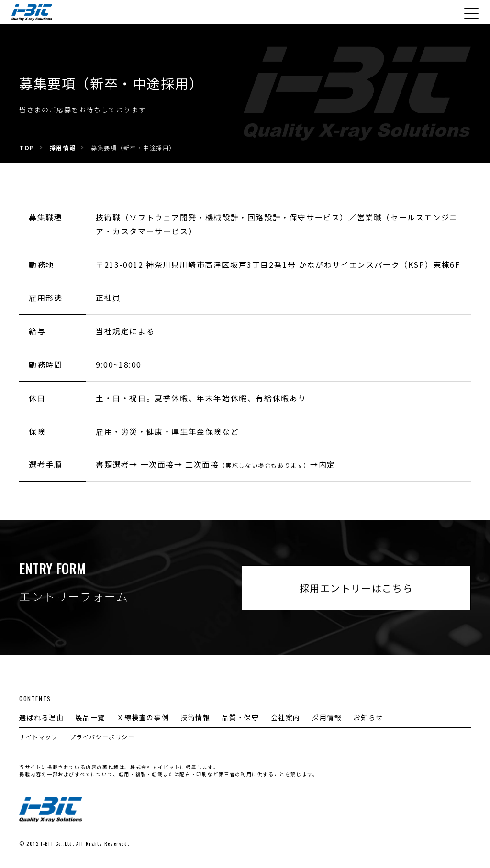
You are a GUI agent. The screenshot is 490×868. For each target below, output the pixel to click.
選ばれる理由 (42, 717)
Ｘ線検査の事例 (143, 717)
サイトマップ (39, 737)
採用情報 (327, 717)
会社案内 (286, 717)
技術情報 (195, 717)
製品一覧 (90, 717)
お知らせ (368, 717)
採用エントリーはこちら (356, 588)
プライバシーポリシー (102, 737)
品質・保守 (241, 717)
